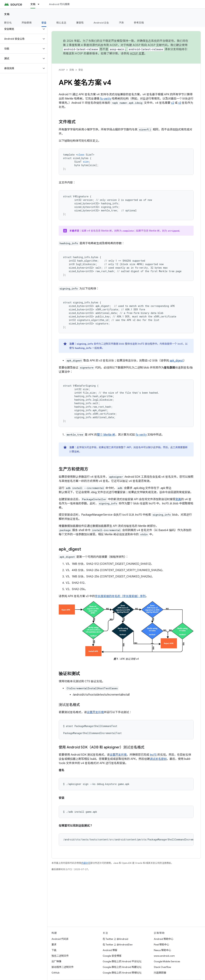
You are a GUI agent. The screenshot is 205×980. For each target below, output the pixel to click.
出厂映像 (56, 961)
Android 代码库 (60, 939)
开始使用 (27, 23)
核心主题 (61, 23)
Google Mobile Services (167, 961)
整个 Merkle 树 (106, 435)
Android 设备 (101, 23)
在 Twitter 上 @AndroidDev (118, 945)
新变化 (8, 23)
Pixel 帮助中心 (161, 945)
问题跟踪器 (160, 973)
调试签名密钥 (158, 759)
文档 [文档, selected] (33, 4)
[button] (21, 29)
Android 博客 (110, 950)
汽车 (122, 23)
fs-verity (106, 99)
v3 (180, 103)
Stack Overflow (162, 967)
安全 (81, 70)
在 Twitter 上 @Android (115, 939)
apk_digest (177, 361)
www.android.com (164, 956)
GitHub (55, 973)
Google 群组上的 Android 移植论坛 (122, 973)
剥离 (178, 499)
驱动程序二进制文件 (63, 967)
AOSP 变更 (137, 54)
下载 (54, 950)
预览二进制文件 (60, 956)
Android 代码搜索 (59, 4)
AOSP (62, 70)
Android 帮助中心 (164, 939)
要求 (54, 945)
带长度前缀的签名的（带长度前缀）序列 (120, 596)
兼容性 (80, 23)
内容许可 (86, 863)
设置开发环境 (95, 712)
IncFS (153, 755)
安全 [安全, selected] (44, 23)
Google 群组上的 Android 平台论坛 (122, 961)
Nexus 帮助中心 (162, 950)
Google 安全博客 (112, 956)
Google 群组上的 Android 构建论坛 (122, 967)
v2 (173, 103)
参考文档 (139, 23)
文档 (7, 14)
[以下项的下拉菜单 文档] (40, 4)
